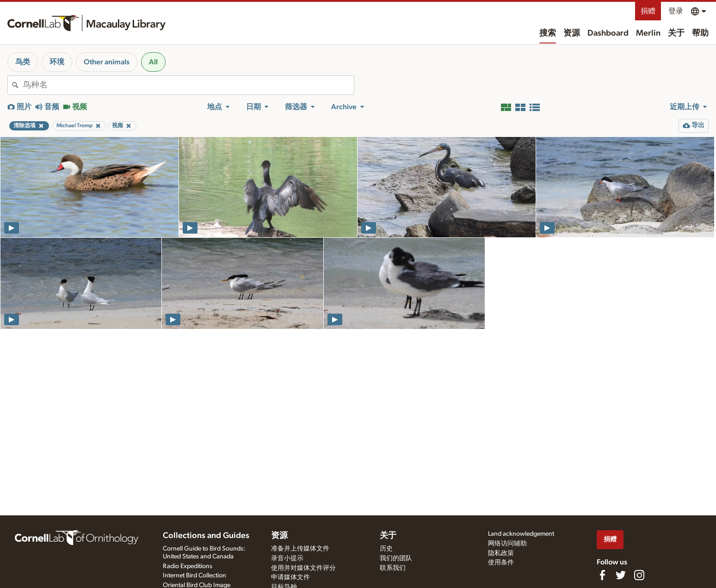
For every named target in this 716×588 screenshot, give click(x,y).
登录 (676, 11)
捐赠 (648, 11)
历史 (386, 549)
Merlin (648, 33)
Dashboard (608, 33)
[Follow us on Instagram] (639, 575)
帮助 (700, 33)
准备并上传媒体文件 (300, 549)
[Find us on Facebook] (602, 575)
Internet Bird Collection (194, 576)
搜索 (548, 33)
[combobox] (188, 85)
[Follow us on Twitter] (621, 575)
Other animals (107, 62)
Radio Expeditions (188, 566)
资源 (572, 33)
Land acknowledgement (521, 534)
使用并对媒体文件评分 (303, 568)
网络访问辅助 (507, 544)
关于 (676, 33)
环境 (57, 62)
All (153, 62)
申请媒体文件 (290, 577)
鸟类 (23, 62)
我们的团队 (396, 558)
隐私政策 (501, 553)
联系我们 (393, 568)
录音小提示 (287, 558)
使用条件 (501, 563)
